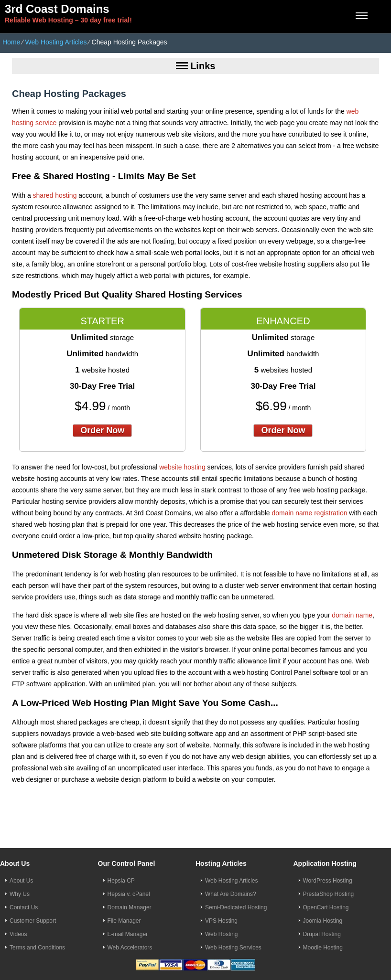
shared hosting (55, 195)
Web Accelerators (130, 948)
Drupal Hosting (322, 934)
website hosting (182, 467)
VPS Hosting (221, 921)
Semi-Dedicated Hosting (236, 907)
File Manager (124, 921)
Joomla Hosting (323, 921)
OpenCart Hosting (326, 907)
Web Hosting (221, 934)
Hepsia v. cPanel (129, 894)
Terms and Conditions (37, 948)
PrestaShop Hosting (329, 894)
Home (11, 42)
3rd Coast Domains (57, 9)
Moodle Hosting (323, 948)
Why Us (20, 894)
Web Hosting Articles (56, 42)
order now (102, 430)
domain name (352, 615)
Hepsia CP (121, 881)
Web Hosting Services (233, 948)
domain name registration (309, 513)
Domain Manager (130, 907)
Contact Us (24, 907)
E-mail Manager (128, 934)
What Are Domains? (231, 894)
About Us (21, 881)
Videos (18, 934)
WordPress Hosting (328, 881)
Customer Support (33, 921)
